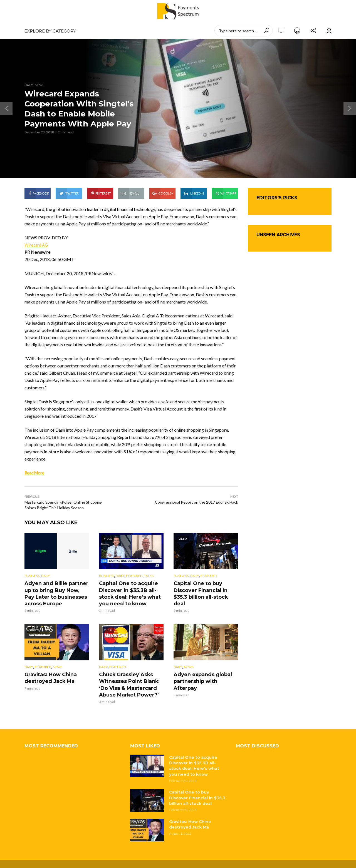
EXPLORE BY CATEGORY (50, 31)
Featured (134, 576)
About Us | (165, 858)
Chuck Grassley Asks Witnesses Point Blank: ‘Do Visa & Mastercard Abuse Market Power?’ (131, 681)
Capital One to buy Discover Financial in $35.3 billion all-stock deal (205, 590)
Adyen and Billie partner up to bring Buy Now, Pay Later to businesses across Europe (56, 593)
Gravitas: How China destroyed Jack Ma (48, 675)
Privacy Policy (188, 858)
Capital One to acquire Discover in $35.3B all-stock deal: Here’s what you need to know (127, 593)
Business (32, 576)
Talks (149, 576)
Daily (29, 85)
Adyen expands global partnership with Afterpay (205, 675)
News (39, 85)
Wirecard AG (37, 245)
